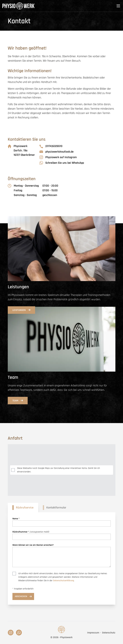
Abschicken (23, 596)
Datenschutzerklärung (63, 581)
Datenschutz (109, 633)
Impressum (93, 633)
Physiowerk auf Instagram (58, 157)
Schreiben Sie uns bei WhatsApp (62, 163)
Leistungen (21, 310)
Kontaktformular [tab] (56, 508)
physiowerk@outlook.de (57, 152)
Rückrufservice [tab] (25, 508)
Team (18, 401)
